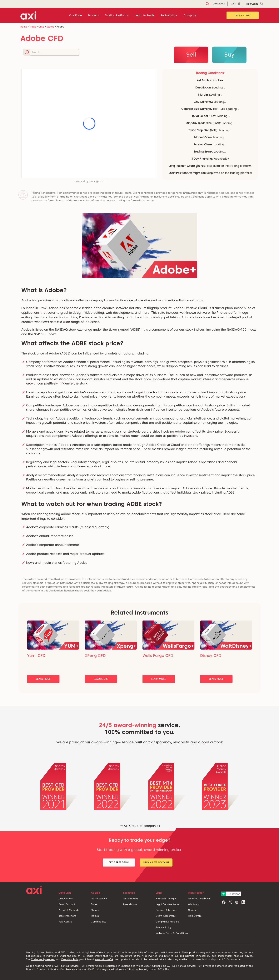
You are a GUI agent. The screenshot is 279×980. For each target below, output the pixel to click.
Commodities (99, 922)
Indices (95, 916)
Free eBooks (130, 904)
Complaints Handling (168, 922)
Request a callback (199, 899)
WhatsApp (194, 904)
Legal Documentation (168, 904)
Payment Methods (69, 910)
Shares (95, 910)
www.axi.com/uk (104, 959)
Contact (193, 910)
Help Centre (65, 922)
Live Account (66, 899)
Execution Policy (70, 959)
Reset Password (67, 916)
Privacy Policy (163, 927)
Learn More (43, 679)
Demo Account (67, 904)
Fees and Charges (166, 899)
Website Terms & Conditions (172, 933)
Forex (94, 904)
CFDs (41, 27)
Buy (229, 54)
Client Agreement (166, 916)
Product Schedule (166, 910)
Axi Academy (131, 899)
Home (24, 27)
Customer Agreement (43, 959)
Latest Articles (99, 899)
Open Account (243, 15)
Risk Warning (187, 956)
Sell (191, 54)
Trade (33, 27)
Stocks (50, 27)
